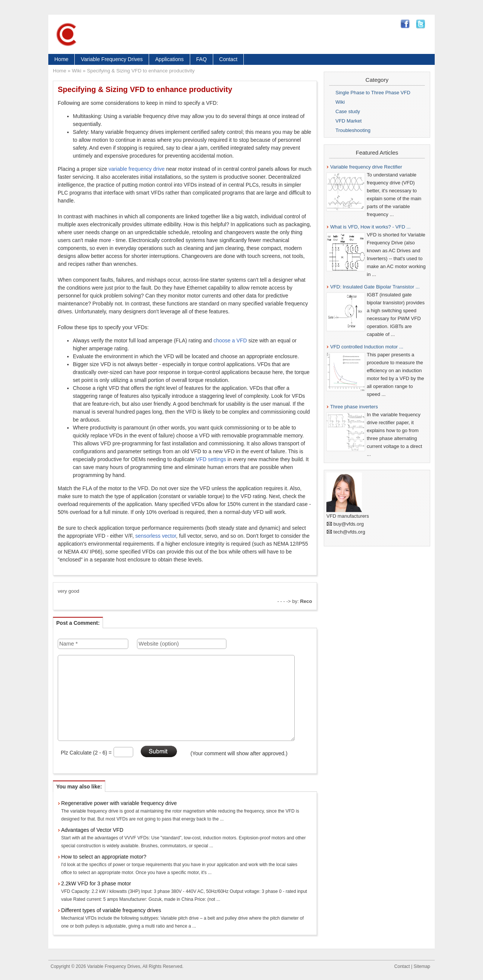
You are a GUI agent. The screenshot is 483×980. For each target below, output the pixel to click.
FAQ (202, 59)
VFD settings (211, 459)
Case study (348, 111)
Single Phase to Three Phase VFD (373, 93)
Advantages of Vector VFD (92, 830)
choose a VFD (230, 340)
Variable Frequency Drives (112, 59)
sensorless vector (155, 536)
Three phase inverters (354, 407)
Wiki (76, 71)
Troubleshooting (353, 130)
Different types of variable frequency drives (111, 910)
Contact (228, 59)
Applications (169, 59)
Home (61, 59)
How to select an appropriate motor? (104, 857)
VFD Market (348, 121)
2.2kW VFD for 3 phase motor (96, 883)
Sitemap (422, 966)
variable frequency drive (137, 169)
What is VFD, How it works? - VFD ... (370, 227)
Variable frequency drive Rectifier (366, 167)
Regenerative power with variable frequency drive (119, 803)
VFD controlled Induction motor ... (367, 347)
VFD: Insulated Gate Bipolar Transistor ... (375, 287)
